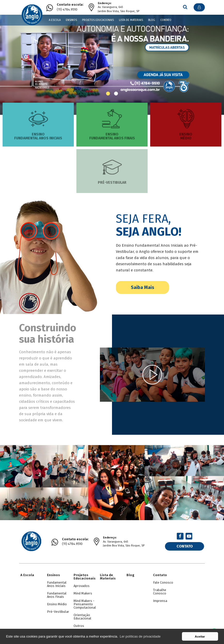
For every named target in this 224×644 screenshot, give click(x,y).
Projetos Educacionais (98, 20)
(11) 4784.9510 (70, 7)
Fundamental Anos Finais (57, 592)
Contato (166, 20)
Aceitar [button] (200, 636)
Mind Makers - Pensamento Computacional (85, 602)
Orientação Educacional (82, 614)
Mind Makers (83, 591)
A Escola (55, 20)
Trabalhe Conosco (160, 589)
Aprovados (82, 583)
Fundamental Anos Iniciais (57, 582)
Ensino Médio (57, 602)
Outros (79, 623)
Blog (152, 20)
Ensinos (71, 20)
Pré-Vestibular (58, 609)
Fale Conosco (163, 580)
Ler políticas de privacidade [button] (140, 636)
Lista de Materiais (131, 20)
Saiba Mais (142, 287)
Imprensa (160, 598)
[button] (108, 94)
